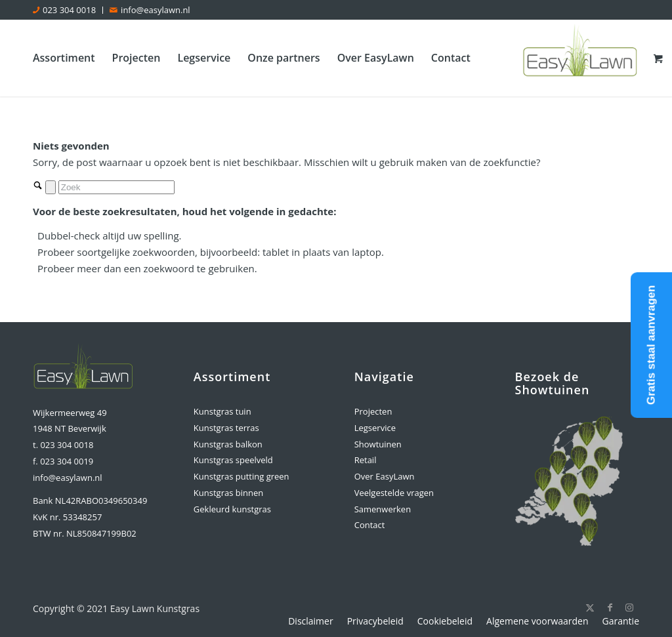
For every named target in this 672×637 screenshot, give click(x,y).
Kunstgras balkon (228, 444)
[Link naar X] (590, 607)
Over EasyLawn (385, 476)
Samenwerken (383, 509)
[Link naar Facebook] (610, 607)
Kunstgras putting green (241, 476)
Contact (370, 525)
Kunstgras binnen (228, 493)
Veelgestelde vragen (394, 493)
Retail (366, 460)
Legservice (375, 428)
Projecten (373, 411)
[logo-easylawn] (581, 58)
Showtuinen (378, 444)
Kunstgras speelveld (233, 460)
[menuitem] (68, 10)
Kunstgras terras (226, 428)
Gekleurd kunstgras (232, 509)
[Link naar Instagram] (629, 607)
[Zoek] (116, 187)
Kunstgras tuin (222, 411)
